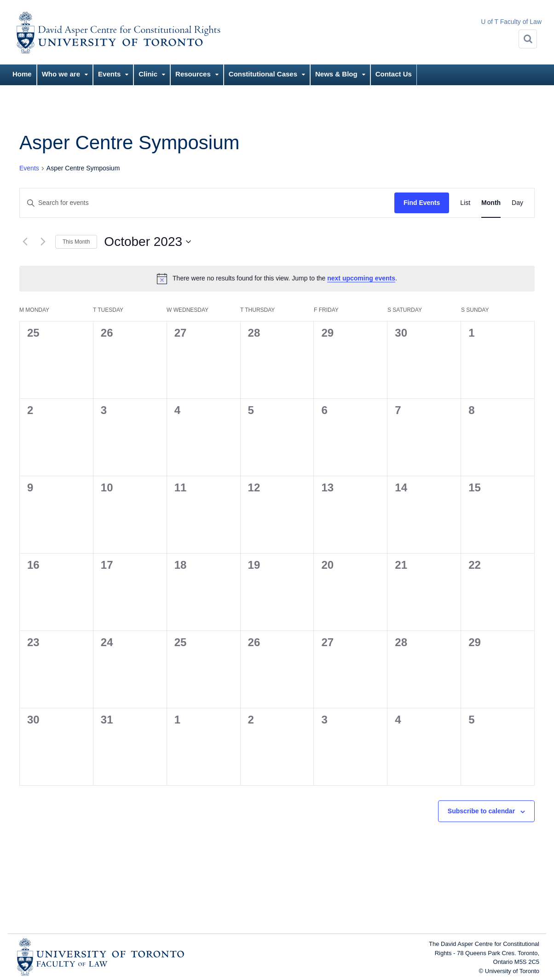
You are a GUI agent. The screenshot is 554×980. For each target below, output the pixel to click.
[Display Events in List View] (465, 203)
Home (22, 74)
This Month (76, 242)
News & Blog (336, 74)
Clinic (148, 74)
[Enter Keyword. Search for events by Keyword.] (207, 203)
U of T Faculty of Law (511, 22)
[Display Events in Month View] (491, 203)
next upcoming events (361, 278)
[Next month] (43, 242)
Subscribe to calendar (481, 811)
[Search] (528, 39)
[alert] (277, 279)
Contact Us (394, 74)
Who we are (61, 74)
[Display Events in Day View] (517, 203)
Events (109, 74)
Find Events (422, 203)
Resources (193, 74)
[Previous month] (25, 242)
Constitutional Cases (263, 74)
